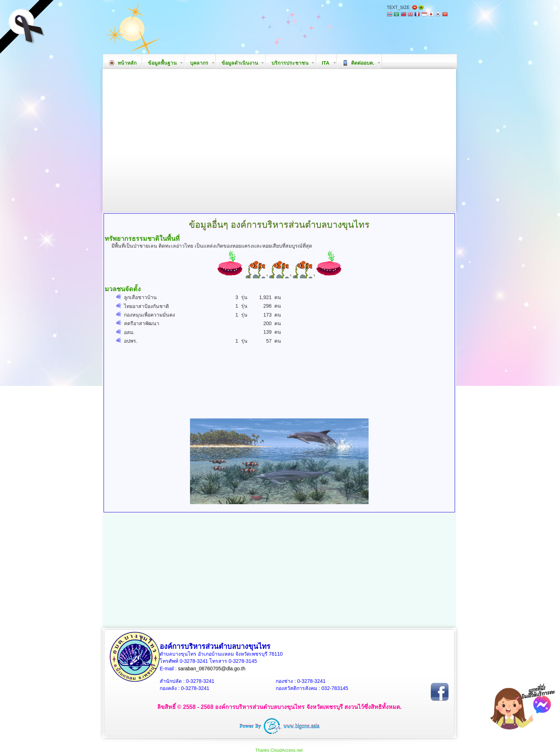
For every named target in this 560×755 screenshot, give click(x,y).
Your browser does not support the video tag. (279, 140)
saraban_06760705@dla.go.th (212, 669)
